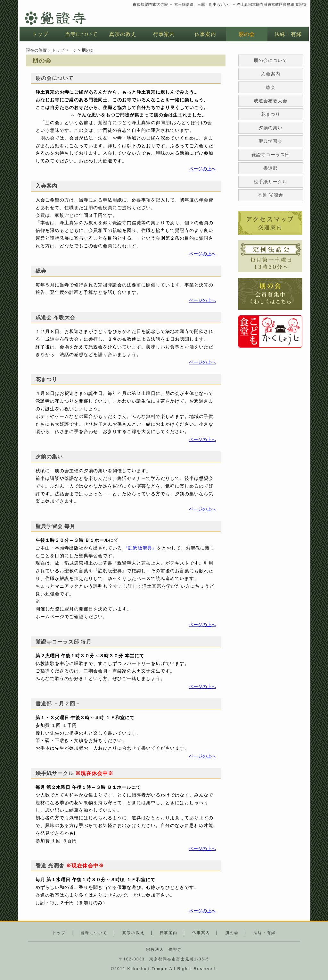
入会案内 (271, 74)
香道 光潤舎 (271, 195)
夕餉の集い (271, 128)
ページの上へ (202, 169)
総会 (271, 87)
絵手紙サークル (271, 182)
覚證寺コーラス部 (271, 155)
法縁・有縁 (288, 34)
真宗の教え (123, 34)
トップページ (64, 50)
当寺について (81, 34)
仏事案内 (205, 34)
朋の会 (247, 34)
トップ (40, 34)
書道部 (271, 168)
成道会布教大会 (271, 101)
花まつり (271, 114)
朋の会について (271, 60)
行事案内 (164, 34)
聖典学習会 (271, 141)
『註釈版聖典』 (140, 548)
